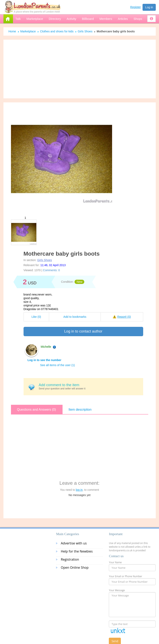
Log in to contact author (83, 331)
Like (36, 317)
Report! (124, 317)
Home (12, 31)
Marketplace (28, 31)
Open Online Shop (75, 567)
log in (79, 490)
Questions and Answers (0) (37, 410)
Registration (70, 559)
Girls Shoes (85, 31)
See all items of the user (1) (58, 365)
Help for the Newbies (77, 551)
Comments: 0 (51, 270)
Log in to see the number (44, 360)
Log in (149, 7)
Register (135, 7)
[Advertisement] (80, 69)
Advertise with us (74, 543)
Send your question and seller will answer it (89, 386)
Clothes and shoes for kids (57, 31)
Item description (80, 410)
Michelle (46, 347)
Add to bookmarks (75, 317)
